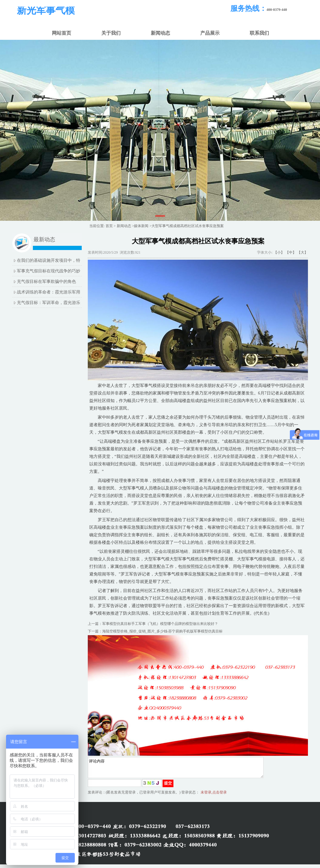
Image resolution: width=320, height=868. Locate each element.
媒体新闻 (141, 226)
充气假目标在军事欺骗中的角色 (46, 282)
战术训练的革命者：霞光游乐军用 (49, 292)
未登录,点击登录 (214, 796)
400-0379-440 (277, 10)
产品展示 (210, 33)
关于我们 (111, 33)
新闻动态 (160, 33)
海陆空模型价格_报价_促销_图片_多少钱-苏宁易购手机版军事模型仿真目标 (163, 631)
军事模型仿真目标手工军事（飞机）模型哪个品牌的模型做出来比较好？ (160, 624)
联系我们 (259, 33)
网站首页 (62, 33)
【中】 (291, 252)
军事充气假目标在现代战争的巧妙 (49, 271)
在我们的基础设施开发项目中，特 (49, 260)
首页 (109, 226)
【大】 (303, 252)
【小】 (279, 252)
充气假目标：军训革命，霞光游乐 (49, 303)
